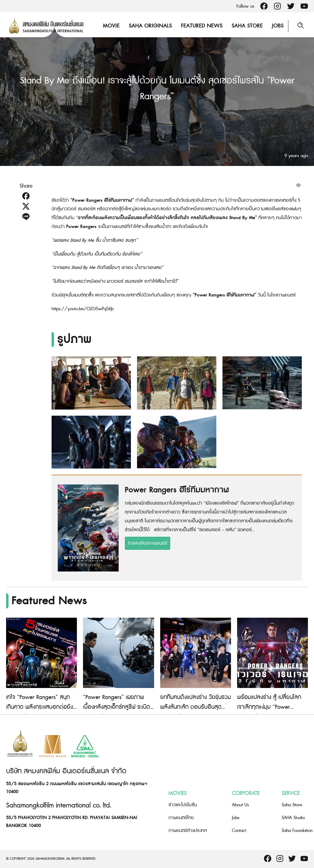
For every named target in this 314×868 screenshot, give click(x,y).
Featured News (202, 26)
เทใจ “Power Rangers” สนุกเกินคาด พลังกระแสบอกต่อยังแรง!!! (40, 707)
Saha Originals (150, 26)
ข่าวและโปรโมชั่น (183, 805)
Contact (239, 831)
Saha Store (247, 26)
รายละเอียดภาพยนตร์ (148, 543)
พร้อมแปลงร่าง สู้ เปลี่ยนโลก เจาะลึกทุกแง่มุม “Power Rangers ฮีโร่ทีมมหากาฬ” (269, 707)
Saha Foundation (297, 831)
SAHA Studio (293, 818)
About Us (240, 805)
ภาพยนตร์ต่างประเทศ (188, 831)
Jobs (278, 26)
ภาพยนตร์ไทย (181, 818)
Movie (111, 26)
